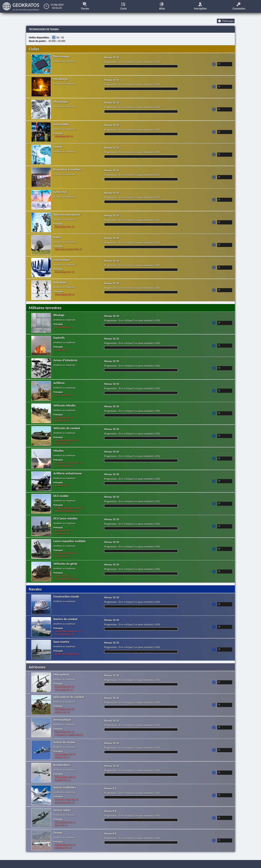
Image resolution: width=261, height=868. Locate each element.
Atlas (162, 6)
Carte (124, 6)
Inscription (201, 6)
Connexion (239, 6)
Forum (85, 6)
